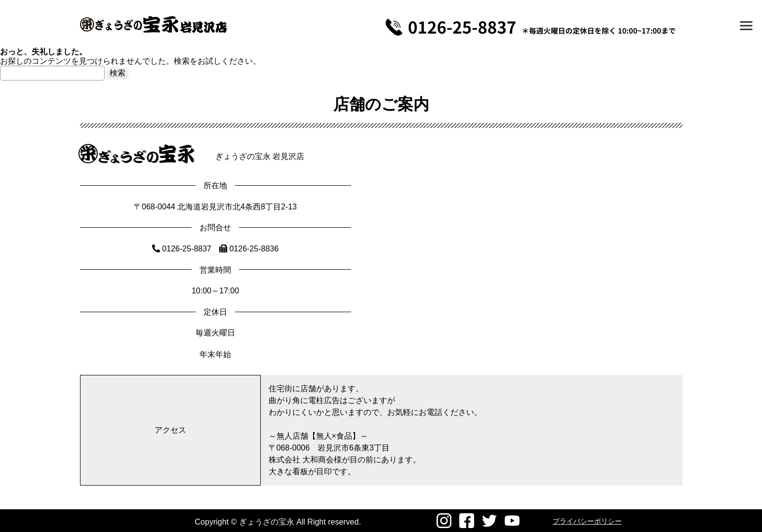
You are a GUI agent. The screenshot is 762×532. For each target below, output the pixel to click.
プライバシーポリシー (587, 521)
